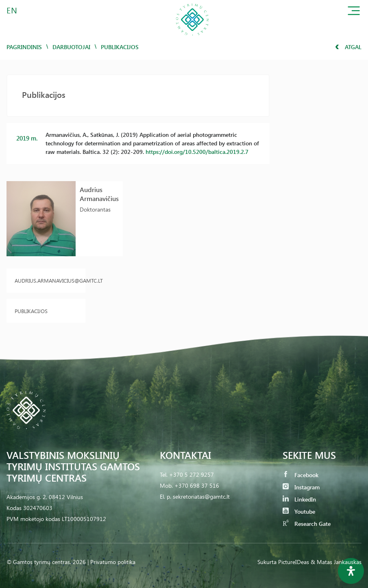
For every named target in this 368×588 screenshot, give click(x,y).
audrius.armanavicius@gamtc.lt (46, 280)
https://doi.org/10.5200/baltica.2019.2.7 (197, 152)
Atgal (348, 47)
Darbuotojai (71, 47)
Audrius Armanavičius (99, 194)
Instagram (301, 487)
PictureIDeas (294, 562)
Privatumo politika (113, 562)
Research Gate (307, 524)
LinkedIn (299, 499)
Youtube (299, 511)
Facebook (300, 475)
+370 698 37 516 (197, 485)
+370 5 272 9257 (192, 475)
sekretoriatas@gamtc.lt (201, 496)
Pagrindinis (24, 47)
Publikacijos (31, 311)
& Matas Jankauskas (336, 562)
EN (12, 10)
